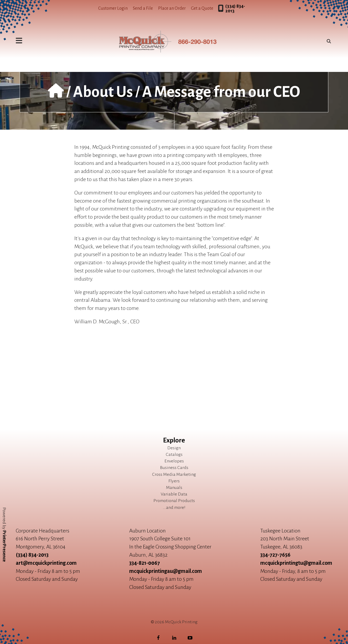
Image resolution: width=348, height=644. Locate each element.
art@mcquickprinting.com (46, 563)
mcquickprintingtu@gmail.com (296, 563)
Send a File (143, 8)
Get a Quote (202, 8)
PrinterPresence (4, 546)
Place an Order (172, 8)
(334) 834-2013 (235, 9)
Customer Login (113, 8)
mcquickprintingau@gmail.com (166, 571)
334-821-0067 (145, 563)
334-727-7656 (275, 555)
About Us (103, 92)
